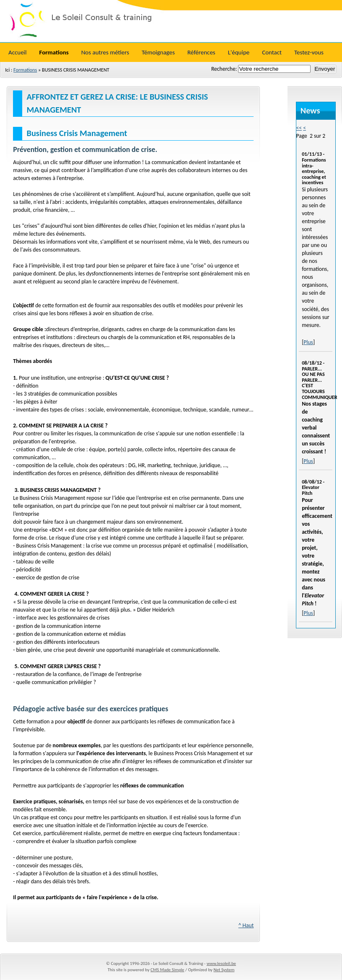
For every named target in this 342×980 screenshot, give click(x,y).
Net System (224, 970)
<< (299, 128)
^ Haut (246, 925)
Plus (308, 342)
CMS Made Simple (167, 970)
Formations (25, 70)
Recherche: (225, 69)
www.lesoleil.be (221, 963)
